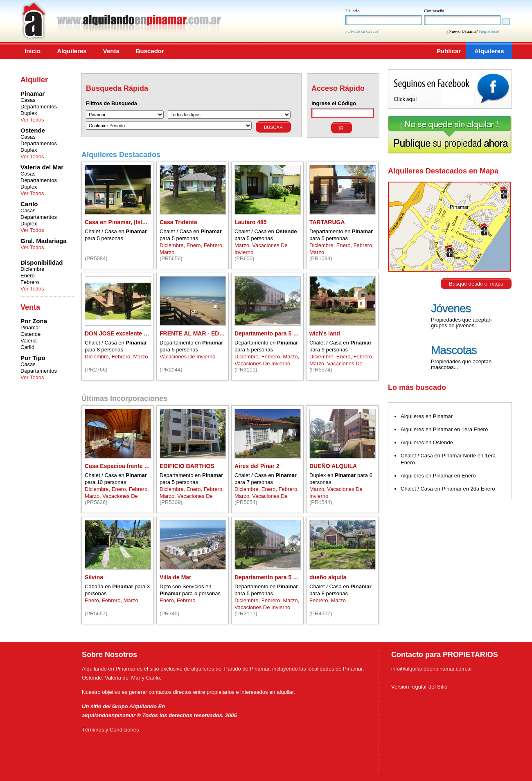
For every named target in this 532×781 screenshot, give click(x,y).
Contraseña (434, 11)
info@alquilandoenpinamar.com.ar (432, 669)
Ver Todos (32, 120)
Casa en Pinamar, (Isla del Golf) (127, 222)
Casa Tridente (178, 222)
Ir (342, 128)
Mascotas (454, 350)
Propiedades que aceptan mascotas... (461, 364)
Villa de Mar (176, 577)
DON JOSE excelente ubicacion (127, 333)
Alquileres (72, 51)
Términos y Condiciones (110, 730)
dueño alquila (328, 577)
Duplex (29, 113)
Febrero (30, 282)
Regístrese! (489, 31)
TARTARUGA (327, 222)
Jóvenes (451, 308)
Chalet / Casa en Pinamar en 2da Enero (448, 489)
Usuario (353, 11)
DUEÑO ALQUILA (333, 466)
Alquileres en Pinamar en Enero (438, 476)
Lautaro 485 (251, 222)
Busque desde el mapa (476, 284)
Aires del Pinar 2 (257, 466)
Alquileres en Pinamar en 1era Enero (444, 429)
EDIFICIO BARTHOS (187, 466)
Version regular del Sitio (419, 687)
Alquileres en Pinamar (427, 416)
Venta (111, 51)
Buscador (150, 51)
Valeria (29, 341)
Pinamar (30, 327)
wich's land (325, 333)
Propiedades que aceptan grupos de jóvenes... (461, 323)
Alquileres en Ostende (427, 442)
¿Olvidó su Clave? (362, 31)
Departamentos (39, 107)
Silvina (94, 577)
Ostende (30, 334)
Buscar (273, 127)
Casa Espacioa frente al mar (123, 466)
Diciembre (33, 269)
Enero (28, 276)
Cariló (27, 347)
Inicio (33, 51)
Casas (28, 100)
